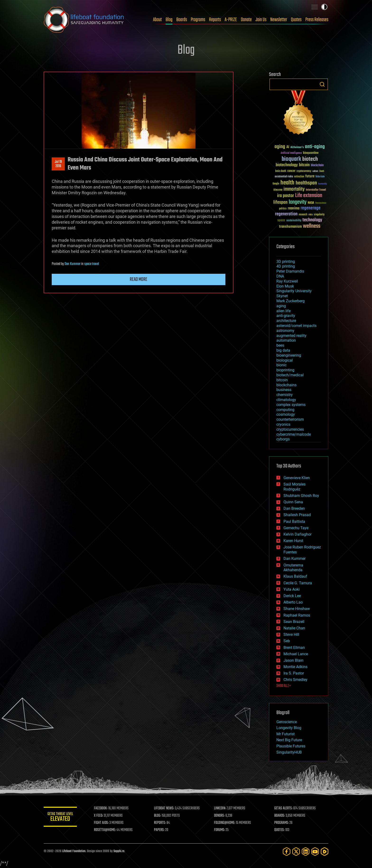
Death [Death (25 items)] (322, 171)
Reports (215, 20)
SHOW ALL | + (284, 686)
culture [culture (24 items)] (315, 171)
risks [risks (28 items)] (311, 215)
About (157, 20)
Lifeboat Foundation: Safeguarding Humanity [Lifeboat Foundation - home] (84, 20)
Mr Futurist (286, 734)
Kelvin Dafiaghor (298, 534)
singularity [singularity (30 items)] (319, 215)
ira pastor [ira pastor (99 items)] (286, 196)
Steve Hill (291, 634)
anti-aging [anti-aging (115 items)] (315, 147)
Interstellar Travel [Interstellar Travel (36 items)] (316, 190)
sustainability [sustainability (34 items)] (294, 221)
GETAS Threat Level (60, 818)
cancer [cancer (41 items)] (291, 171)
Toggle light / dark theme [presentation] (324, 7)
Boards (182, 20)
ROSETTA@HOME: (105, 830)
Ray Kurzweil (287, 281)
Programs (198, 20)
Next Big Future (289, 740)
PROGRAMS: (281, 823)
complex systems (291, 405)
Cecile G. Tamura (298, 583)
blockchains (286, 385)
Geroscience (287, 722)
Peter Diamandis (290, 271)
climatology (286, 400)
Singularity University (294, 291)
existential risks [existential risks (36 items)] (284, 177)
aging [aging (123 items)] (280, 147)
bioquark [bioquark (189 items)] (291, 159)
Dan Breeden (294, 508)
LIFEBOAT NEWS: (164, 808)
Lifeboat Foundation (74, 851)
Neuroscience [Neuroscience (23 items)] (321, 203)
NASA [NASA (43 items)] (311, 203)
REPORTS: (160, 823)
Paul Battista (294, 521)
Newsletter (279, 20)
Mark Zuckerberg (291, 301)
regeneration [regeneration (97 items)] (286, 214)
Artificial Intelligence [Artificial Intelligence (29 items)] (291, 153)
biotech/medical (290, 375)
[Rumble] (325, 851)
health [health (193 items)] (287, 183)
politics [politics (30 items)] (283, 209)
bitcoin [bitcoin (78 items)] (304, 165)
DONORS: (220, 816)
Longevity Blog (289, 728)
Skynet (282, 296)
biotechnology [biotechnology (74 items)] (287, 165)
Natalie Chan (294, 628)
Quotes (296, 20)
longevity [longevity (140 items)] (298, 202)
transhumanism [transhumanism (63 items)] (290, 227)
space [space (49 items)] (281, 220)
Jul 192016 (58, 164)
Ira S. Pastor (294, 673)
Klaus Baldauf (295, 576)
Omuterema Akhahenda (293, 568)
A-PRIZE (231, 20)
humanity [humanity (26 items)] (323, 184)
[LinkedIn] (306, 851)
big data (283, 350)
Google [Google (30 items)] (276, 184)
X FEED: (98, 816)
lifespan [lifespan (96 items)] (280, 202)
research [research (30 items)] (303, 215)
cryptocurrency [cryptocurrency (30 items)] (304, 171)
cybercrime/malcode (294, 434)
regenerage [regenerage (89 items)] (311, 208)
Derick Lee (292, 596)
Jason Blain (293, 660)
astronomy (285, 331)
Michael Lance (296, 654)
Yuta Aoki (292, 589)
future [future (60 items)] (310, 176)
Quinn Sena (293, 502)
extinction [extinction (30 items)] (299, 177)
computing (285, 410)
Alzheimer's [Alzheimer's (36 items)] (297, 148)
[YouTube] (315, 851)
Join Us (261, 20)
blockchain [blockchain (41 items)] (317, 165)
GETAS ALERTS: (283, 808)
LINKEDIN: (220, 808)
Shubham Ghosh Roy (301, 496)
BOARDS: (280, 816)
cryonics (283, 424)
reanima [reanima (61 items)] (294, 208)
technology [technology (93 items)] (312, 220)
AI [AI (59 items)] (288, 147)
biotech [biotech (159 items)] (310, 159)
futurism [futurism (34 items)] (320, 177)
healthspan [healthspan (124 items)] (306, 183)
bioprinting (285, 370)
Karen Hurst (293, 541)
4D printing (286, 266)
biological (285, 360)
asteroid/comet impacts (296, 326)
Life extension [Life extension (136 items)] (309, 196)
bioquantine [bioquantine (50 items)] (311, 153)
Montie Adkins (295, 667)
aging (281, 306)
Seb (287, 641)
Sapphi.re (119, 851)
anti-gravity (286, 316)
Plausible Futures (291, 746)
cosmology (286, 414)
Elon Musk (285, 286)
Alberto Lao (293, 602)
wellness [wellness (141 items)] (312, 226)
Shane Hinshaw (297, 609)
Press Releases (317, 20)
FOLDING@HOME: (225, 823)
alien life (284, 311)
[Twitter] (296, 851)
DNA (280, 276)
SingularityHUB (289, 752)
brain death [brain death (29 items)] (281, 171)
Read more (139, 279)
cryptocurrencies (290, 429)
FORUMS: (220, 830)
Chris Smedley (295, 680)
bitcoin (282, 380)
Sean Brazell (294, 622)
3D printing (286, 262)
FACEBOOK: (101, 808)
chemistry (285, 395)
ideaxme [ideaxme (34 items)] (278, 190)
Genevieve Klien (297, 478)
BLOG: (157, 816)
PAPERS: (159, 830)
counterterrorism (290, 419)
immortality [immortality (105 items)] (294, 189)
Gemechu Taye (296, 528)
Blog (169, 20)
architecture (286, 321)
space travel (92, 264)
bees (280, 345)
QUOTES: (279, 830)
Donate (246, 20)
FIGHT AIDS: (101, 823)
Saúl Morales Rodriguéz (295, 487)
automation (286, 340)
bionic (281, 365)
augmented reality (291, 336)
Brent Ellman (294, 648)
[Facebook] (287, 851)
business (284, 390)
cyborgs (283, 439)
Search (322, 84)
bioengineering (289, 355)
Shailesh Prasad (297, 515)
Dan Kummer (72, 264)
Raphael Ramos (297, 615)
